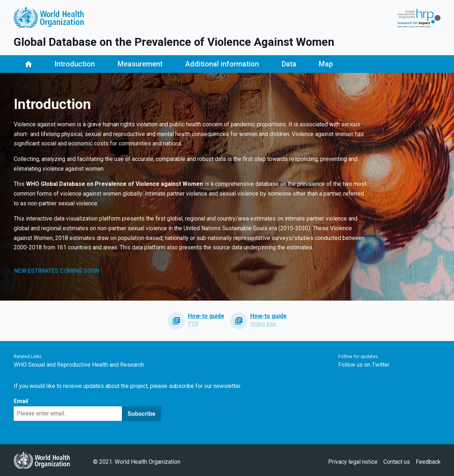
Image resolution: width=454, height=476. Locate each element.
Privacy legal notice (353, 462)
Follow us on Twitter (364, 365)
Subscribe (142, 414)
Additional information (222, 64)
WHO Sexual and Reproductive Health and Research (79, 365)
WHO (42, 460)
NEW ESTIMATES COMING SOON (57, 271)
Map (326, 64)
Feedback (428, 462)
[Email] (68, 414)
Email (21, 401)
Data (289, 64)
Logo (49, 18)
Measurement (140, 64)
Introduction (75, 64)
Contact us (397, 462)
